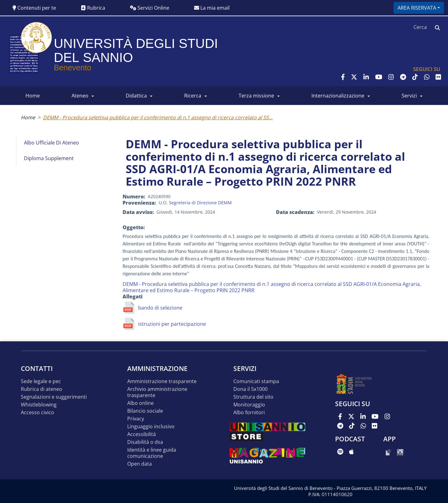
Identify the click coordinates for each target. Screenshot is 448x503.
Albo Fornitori (249, 413)
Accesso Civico (37, 413)
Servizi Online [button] (150, 8)
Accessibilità (142, 434)
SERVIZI (409, 96)
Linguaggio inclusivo (151, 427)
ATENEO (80, 96)
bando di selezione (160, 308)
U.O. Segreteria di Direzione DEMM (195, 203)
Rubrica (93, 8)
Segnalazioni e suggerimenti (54, 397)
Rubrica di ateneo (42, 389)
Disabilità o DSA (145, 442)
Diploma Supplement (49, 158)
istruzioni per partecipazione (172, 324)
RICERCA (193, 96)
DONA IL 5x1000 (250, 389)
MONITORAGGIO (249, 405)
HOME (33, 96)
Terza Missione (256, 96)
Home (28, 117)
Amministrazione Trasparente (162, 381)
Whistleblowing (39, 405)
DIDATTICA (136, 96)
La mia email (212, 8)
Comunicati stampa (256, 381)
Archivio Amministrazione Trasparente (157, 392)
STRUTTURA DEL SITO (253, 397)
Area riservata (417, 8)
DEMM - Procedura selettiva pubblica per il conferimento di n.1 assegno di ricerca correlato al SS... (158, 117)
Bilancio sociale (145, 411)
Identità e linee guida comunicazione (152, 453)
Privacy (136, 419)
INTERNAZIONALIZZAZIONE (338, 96)
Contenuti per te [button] (34, 8)
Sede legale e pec (41, 381)
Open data (140, 464)
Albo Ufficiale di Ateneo (51, 143)
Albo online (140, 403)
